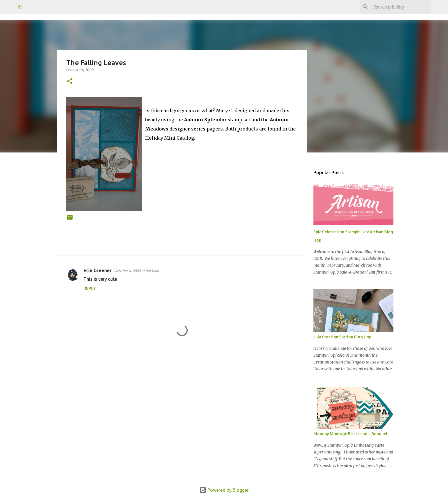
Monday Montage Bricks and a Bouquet (351, 434)
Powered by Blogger (224, 490)
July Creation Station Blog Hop (342, 337)
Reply (90, 288)
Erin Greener (98, 270)
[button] (70, 82)
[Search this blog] (401, 7)
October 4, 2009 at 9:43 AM (136, 271)
